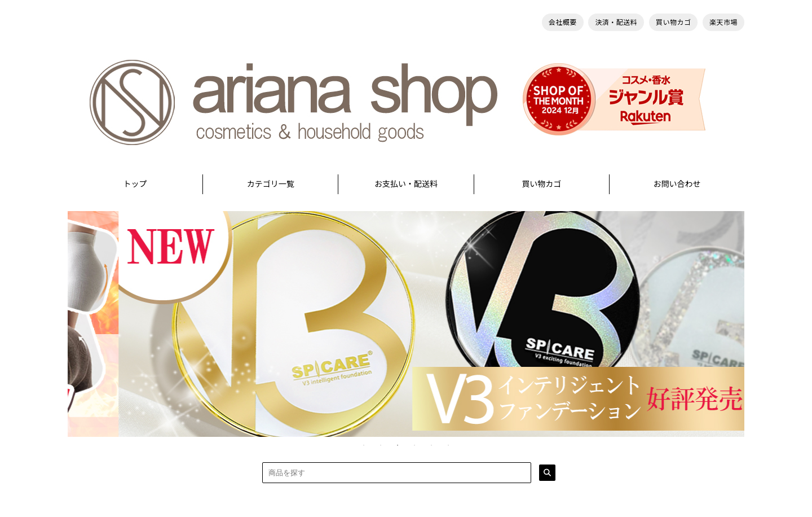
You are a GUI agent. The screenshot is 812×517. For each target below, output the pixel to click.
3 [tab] (398, 445)
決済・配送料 (616, 22)
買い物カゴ (674, 22)
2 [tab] (381, 445)
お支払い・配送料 (406, 184)
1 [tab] (364, 445)
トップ (135, 184)
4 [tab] (414, 445)
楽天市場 (723, 22)
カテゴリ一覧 (271, 184)
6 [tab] (448, 445)
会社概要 (563, 22)
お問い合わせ (677, 184)
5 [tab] (431, 445)
